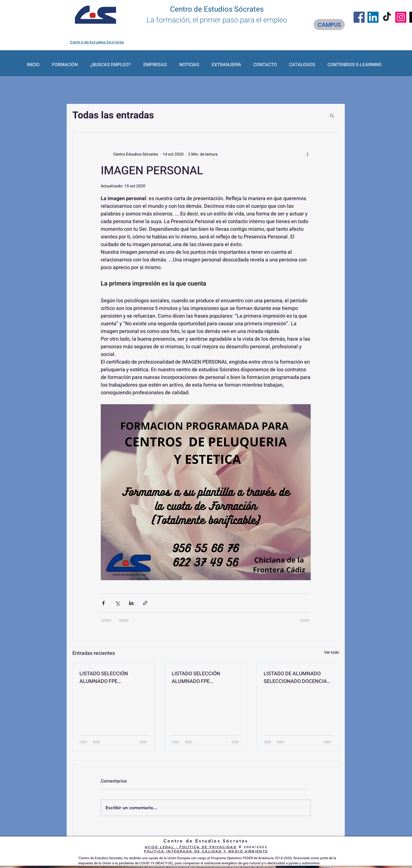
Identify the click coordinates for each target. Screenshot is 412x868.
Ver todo (332, 652)
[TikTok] (387, 17)
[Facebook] (359, 17)
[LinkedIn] (373, 17)
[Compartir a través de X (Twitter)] (117, 603)
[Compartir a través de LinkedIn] (131, 603)
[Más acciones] (307, 154)
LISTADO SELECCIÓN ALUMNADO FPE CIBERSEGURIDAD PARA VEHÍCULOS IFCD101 (107, 678)
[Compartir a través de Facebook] (103, 603)
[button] (332, 115)
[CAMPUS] (329, 25)
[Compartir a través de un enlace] (145, 603)
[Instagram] (401, 17)
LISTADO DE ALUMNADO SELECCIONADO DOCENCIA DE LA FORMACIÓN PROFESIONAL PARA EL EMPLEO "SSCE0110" (295, 678)
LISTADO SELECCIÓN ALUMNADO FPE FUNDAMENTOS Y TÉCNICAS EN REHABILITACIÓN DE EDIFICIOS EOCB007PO (205, 678)
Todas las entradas (113, 115)
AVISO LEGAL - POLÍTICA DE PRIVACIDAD (191, 847)
